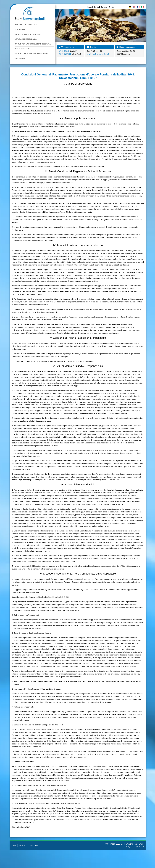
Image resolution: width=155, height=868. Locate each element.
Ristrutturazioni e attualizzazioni (31, 53)
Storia (96, 7)
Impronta (22, 845)
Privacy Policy (33, 845)
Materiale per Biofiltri (26, 25)
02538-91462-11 (65, 54)
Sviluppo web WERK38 (135, 847)
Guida (112, 7)
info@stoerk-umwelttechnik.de (98, 54)
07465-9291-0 (64, 51)
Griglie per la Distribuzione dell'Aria (33, 44)
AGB (14, 845)
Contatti (104, 7)
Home (89, 7)
